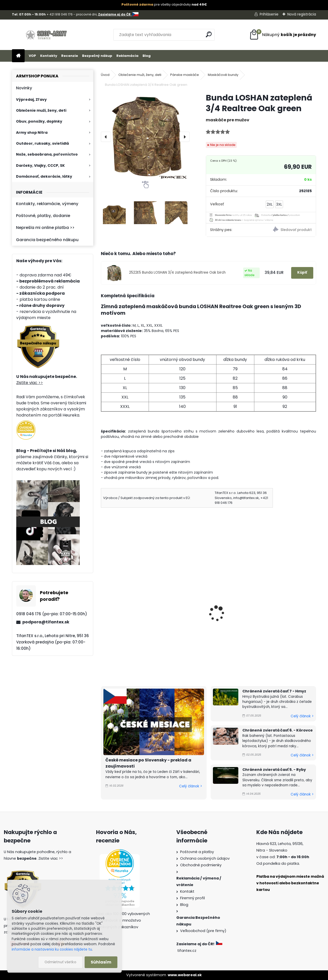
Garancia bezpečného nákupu (47, 240)
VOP (32, 56)
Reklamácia (127, 56)
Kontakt (187, 891)
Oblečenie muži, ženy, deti (41, 110)
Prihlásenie (269, 14)
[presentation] (106, 137)
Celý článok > (191, 786)
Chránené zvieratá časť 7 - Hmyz (274, 691)
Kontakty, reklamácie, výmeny (47, 204)
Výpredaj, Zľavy (31, 99)
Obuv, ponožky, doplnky (39, 121)
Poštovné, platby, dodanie (43, 216)
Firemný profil (192, 898)
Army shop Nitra (32, 132)
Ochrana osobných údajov (205, 858)
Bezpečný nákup (97, 56)
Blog (147, 56)
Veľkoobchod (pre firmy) (203, 931)
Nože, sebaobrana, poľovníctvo (47, 154)
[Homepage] (18, 56)
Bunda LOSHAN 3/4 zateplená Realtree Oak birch (207, 616)
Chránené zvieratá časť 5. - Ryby (274, 770)
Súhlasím (101, 962)
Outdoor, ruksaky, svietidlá (42, 143)
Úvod (105, 75)
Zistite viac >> (30, 383)
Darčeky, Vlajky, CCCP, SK (40, 165)
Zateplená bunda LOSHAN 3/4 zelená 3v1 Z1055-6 (134, 616)
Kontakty (49, 56)
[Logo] (47, 35)
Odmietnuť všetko (60, 962)
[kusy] (116, 659)
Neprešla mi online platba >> (45, 228)
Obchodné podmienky (201, 865)
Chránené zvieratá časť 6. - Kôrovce (278, 730)
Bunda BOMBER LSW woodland (280, 613)
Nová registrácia (302, 14)
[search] (209, 34)
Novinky (24, 88)
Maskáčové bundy (223, 75)
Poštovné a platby (197, 852)
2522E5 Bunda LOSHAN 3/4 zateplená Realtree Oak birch (177, 272)
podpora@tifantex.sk (46, 622)
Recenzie (70, 56)
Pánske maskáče (185, 75)
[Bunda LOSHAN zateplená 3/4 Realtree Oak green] (145, 137)
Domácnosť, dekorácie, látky (44, 176)
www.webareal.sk (185, 975)
